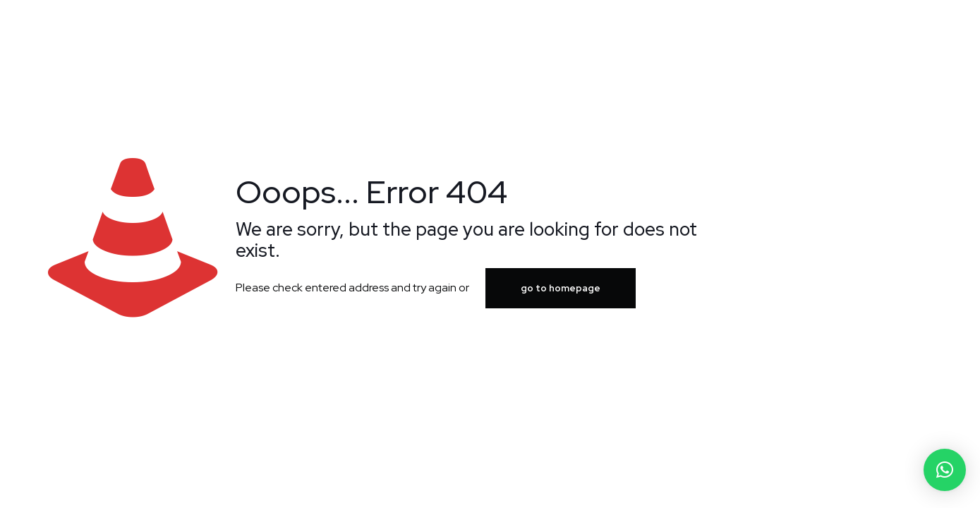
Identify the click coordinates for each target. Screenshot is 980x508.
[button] (945, 470)
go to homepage (561, 288)
